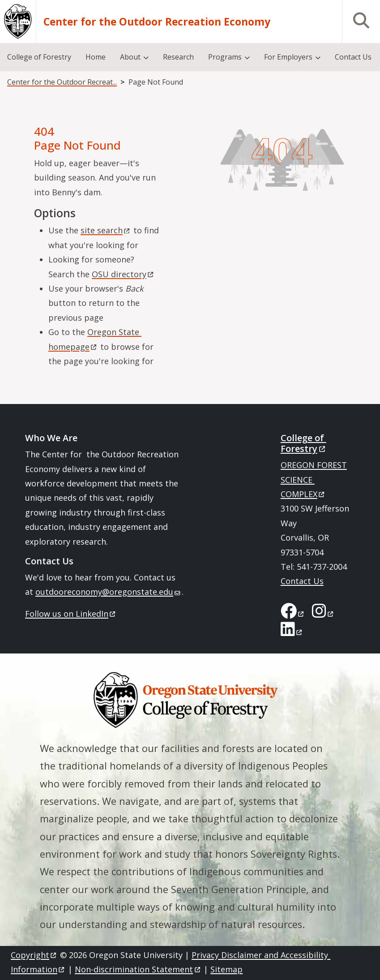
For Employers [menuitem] (288, 57)
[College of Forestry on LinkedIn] (292, 632)
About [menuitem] (130, 57)
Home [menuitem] (96, 57)
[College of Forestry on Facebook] (293, 614)
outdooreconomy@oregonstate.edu (108, 592)
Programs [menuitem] (225, 57)
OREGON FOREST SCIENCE (314, 479)
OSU (123, 274)
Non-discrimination (138, 969)
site (106, 230)
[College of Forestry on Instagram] (323, 614)
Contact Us (302, 581)
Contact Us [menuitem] (353, 57)
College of (304, 443)
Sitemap (226, 969)
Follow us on (71, 614)
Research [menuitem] (178, 57)
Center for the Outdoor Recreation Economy (157, 22)
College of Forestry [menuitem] (39, 57)
